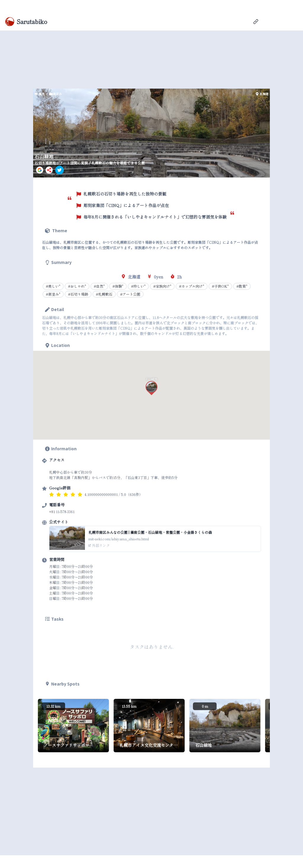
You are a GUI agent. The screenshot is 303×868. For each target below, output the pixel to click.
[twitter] (59, 170)
